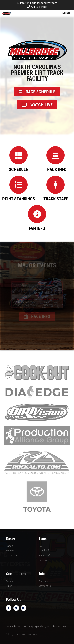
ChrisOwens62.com (26, 634)
